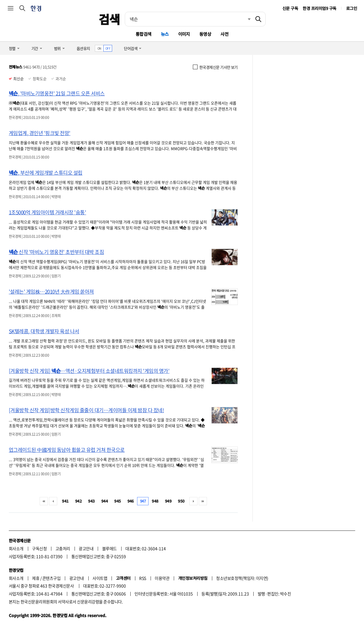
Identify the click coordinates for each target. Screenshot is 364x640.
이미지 (184, 34)
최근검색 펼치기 (245, 19)
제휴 (36, 578)
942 (78, 501)
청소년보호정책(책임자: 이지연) (242, 578)
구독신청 (39, 548)
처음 (44, 501)
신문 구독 (290, 8)
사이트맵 (100, 578)
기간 (35, 48)
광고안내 (86, 548)
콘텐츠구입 (51, 578)
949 (168, 501)
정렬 (12, 48)
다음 (193, 501)
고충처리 (63, 548)
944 (105, 501)
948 (155, 501)
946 (131, 501)
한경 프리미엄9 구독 (319, 8)
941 (65, 501)
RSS (143, 578)
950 (181, 501)
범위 (57, 48)
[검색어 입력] (188, 19)
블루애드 (109, 548)
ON (99, 48)
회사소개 (16, 548)
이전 (53, 501)
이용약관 (162, 578)
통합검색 (144, 34)
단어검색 (131, 48)
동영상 (205, 34)
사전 (224, 34)
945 (117, 501)
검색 (109, 19)
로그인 (352, 8)
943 (91, 501)
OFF (108, 48)
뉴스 (165, 34)
